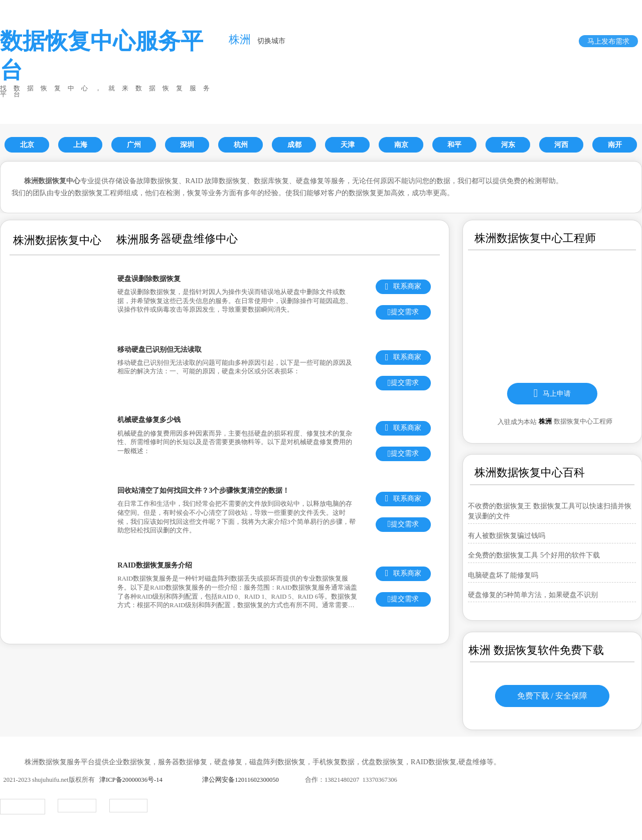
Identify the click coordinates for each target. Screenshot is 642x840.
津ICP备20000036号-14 (131, 780)
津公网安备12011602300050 (240, 780)
